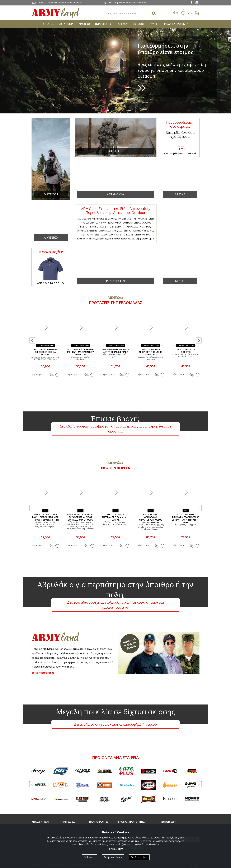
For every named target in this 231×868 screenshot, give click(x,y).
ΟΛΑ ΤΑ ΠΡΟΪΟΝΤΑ (176, 24)
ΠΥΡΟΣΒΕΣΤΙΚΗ (104, 24)
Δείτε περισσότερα (43, 673)
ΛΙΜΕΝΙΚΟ (84, 24)
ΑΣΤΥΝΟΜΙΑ (66, 24)
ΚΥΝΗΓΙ (154, 24)
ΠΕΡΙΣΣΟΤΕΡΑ (116, 849)
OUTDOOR (138, 24)
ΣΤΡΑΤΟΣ (48, 24)
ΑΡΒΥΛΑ (123, 24)
